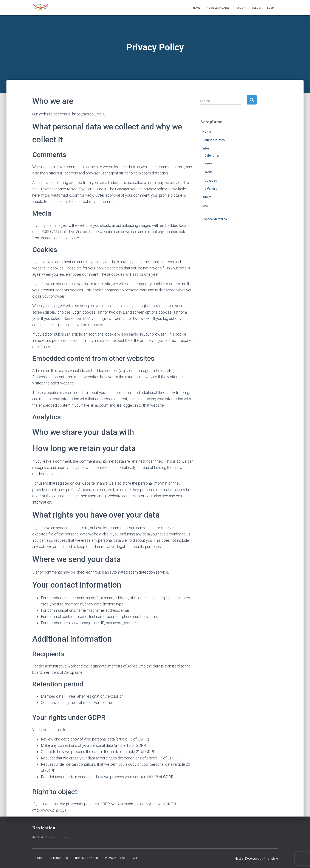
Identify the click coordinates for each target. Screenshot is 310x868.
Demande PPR (59, 858)
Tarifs (209, 172)
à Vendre (211, 189)
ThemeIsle (271, 859)
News (208, 164)
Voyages (211, 180)
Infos (241, 8)
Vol (135, 858)
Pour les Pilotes (218, 8)
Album (256, 8)
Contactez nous (87, 858)
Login (271, 8)
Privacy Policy (115, 858)
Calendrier (212, 156)
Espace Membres (215, 219)
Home (197, 8)
